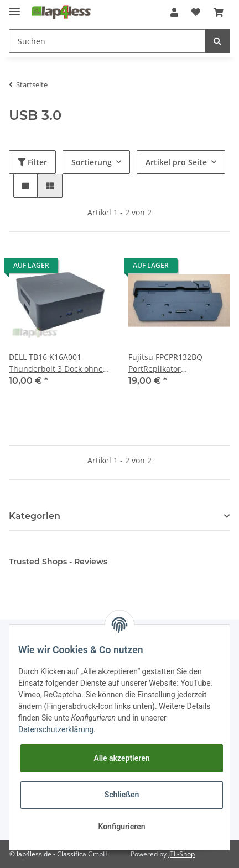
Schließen (122, 795)
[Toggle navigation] (14, 7)
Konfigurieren (121, 827)
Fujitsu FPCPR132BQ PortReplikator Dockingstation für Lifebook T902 (179, 363)
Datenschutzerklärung (56, 729)
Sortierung (92, 162)
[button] (174, 12)
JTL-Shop (181, 854)
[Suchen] (107, 41)
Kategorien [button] (35, 516)
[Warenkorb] (219, 12)
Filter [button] (32, 162)
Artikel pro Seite (176, 162)
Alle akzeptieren (121, 758)
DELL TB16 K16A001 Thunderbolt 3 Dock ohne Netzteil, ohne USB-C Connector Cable (56, 363)
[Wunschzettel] (196, 12)
